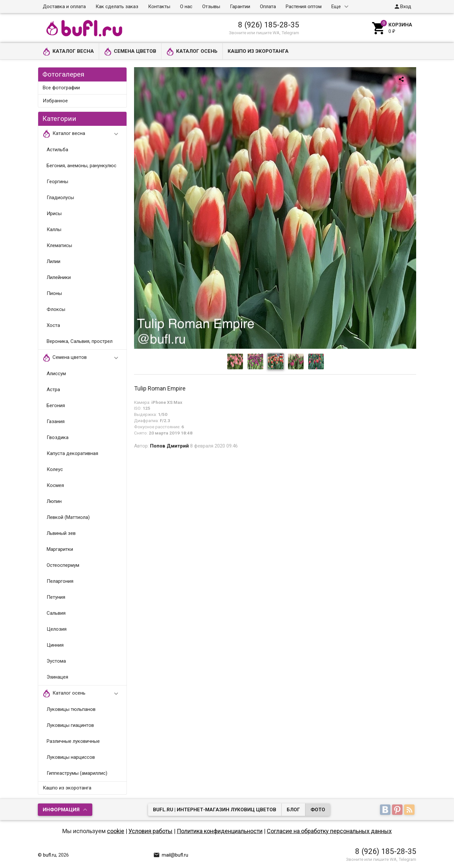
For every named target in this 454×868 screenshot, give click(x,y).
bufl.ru (50, 855)
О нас (186, 7)
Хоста (53, 325)
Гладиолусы (60, 198)
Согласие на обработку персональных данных (329, 831)
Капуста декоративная (72, 453)
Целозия (57, 629)
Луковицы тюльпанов (71, 709)
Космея (55, 485)
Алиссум (56, 374)
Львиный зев (61, 533)
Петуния (56, 597)
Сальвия (56, 613)
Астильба (57, 150)
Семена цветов (130, 52)
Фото (318, 810)
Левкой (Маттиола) (68, 517)
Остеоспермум (63, 565)
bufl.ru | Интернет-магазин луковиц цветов (215, 810)
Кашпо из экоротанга (258, 51)
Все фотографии (61, 88)
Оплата (268, 7)
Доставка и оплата (64, 7)
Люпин (54, 501)
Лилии (53, 261)
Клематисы (59, 245)
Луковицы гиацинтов (70, 725)
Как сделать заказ (117, 7)
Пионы (54, 293)
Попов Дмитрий (169, 446)
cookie (116, 831)
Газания (56, 421)
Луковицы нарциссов (71, 757)
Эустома (56, 661)
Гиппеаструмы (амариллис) (77, 773)
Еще (336, 7)
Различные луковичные (73, 741)
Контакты (159, 7)
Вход (402, 7)
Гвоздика (58, 437)
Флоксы (56, 309)
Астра (53, 390)
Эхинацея (57, 677)
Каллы (54, 229)
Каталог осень (192, 52)
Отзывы (211, 7)
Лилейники (59, 277)
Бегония (56, 405)
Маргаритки (60, 549)
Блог (293, 810)
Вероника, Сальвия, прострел (80, 341)
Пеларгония (60, 581)
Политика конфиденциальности (220, 831)
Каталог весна (68, 52)
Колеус (55, 469)
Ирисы (54, 213)
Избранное (55, 101)
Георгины (57, 182)
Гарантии (240, 7)
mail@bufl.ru (171, 855)
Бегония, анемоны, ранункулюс (82, 166)
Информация (61, 810)
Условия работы (151, 831)
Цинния (55, 645)
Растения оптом (304, 7)
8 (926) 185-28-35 (269, 25)
